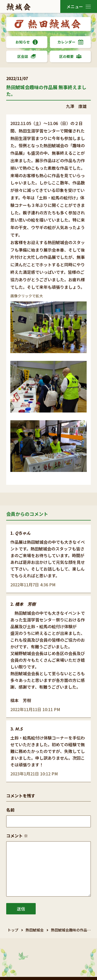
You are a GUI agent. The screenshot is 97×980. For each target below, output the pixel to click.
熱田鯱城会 (35, 930)
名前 (10, 810)
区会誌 (27, 56)
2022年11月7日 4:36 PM (33, 585)
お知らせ (27, 42)
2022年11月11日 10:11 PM (35, 709)
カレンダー (70, 42)
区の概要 (70, 56)
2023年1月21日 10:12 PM (34, 774)
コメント (17, 836)
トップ (13, 930)
